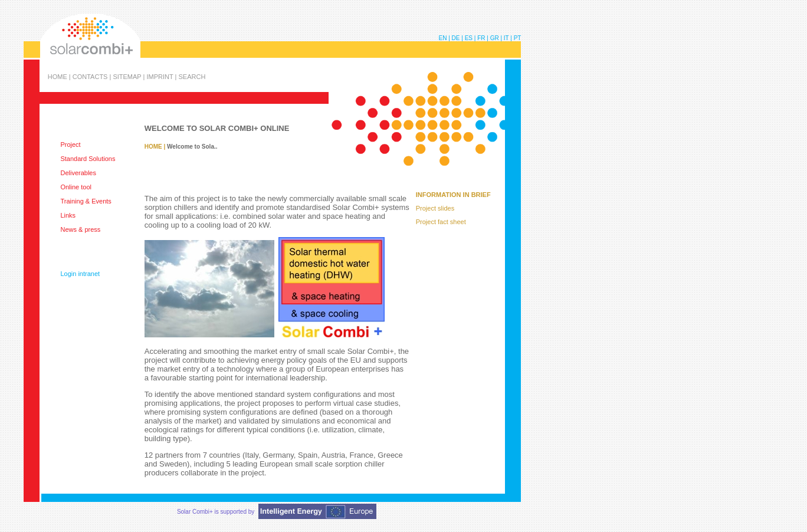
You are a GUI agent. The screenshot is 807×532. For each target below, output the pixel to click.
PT (518, 38)
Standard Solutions (88, 159)
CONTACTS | (93, 76)
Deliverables (78, 173)
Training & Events (86, 201)
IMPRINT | (162, 76)
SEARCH (192, 76)
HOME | (60, 76)
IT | (509, 38)
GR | (497, 38)
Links (68, 215)
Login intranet (80, 274)
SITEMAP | (129, 76)
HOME (153, 147)
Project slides (435, 208)
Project (70, 145)
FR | (483, 38)
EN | (445, 38)
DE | (458, 38)
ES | (471, 38)
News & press (80, 229)
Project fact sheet (441, 222)
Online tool (76, 187)
